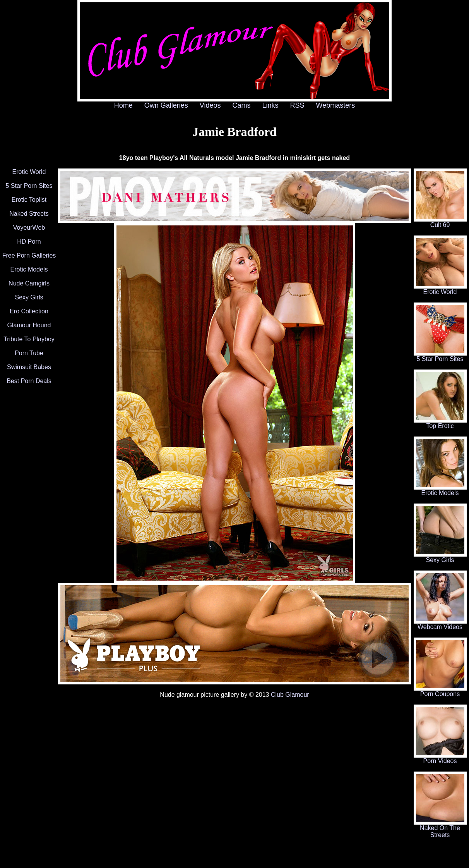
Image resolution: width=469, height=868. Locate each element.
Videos (210, 105)
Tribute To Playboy (29, 339)
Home (123, 105)
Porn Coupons (440, 691)
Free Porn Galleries (29, 255)
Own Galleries (166, 105)
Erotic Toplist (29, 200)
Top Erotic (440, 423)
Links (270, 105)
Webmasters (336, 105)
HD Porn (29, 241)
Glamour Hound (29, 325)
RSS (297, 105)
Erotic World (29, 172)
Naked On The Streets (440, 829)
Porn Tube (29, 353)
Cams (242, 105)
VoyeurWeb (29, 228)
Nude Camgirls (29, 283)
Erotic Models (29, 269)
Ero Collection (29, 311)
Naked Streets (29, 214)
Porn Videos (440, 758)
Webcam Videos (440, 624)
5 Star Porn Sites (29, 186)
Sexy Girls (29, 297)
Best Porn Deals (29, 381)
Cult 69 (440, 222)
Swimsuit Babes (29, 367)
